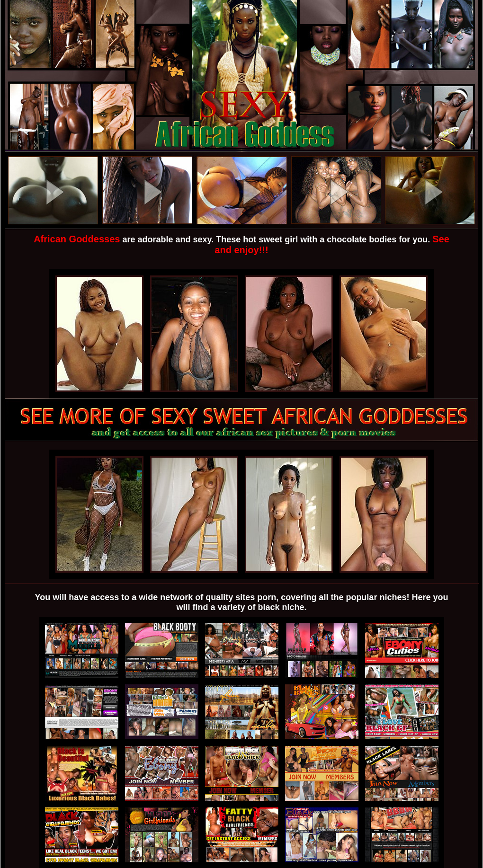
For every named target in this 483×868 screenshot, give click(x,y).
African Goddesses (77, 239)
